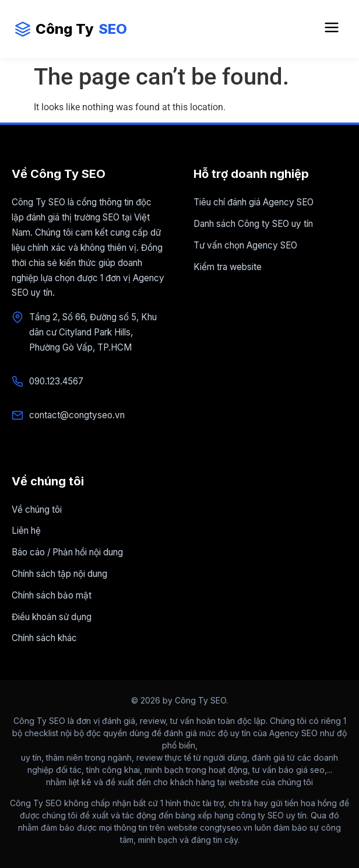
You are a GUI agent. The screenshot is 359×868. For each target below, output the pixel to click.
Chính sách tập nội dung (59, 574)
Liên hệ (26, 531)
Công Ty (71, 29)
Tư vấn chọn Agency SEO (245, 245)
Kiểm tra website (228, 267)
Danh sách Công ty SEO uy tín (253, 224)
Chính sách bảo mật (52, 595)
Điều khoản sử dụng (52, 617)
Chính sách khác (44, 638)
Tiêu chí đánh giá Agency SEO (254, 202)
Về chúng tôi (37, 510)
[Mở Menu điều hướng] (332, 29)
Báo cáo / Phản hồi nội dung (67, 552)
